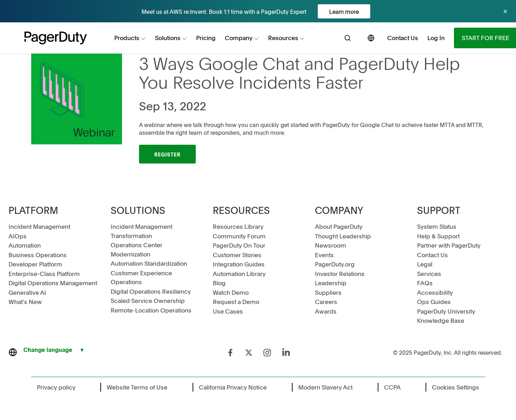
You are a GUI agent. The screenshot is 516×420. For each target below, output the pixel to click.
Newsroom (331, 245)
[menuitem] (130, 38)
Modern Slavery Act (325, 387)
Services (429, 273)
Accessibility (435, 292)
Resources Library (238, 226)
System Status (437, 226)
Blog (219, 283)
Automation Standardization (149, 263)
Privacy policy (56, 387)
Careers (326, 302)
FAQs (425, 283)
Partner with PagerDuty (449, 245)
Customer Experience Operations (141, 277)
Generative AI (27, 292)
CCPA (392, 387)
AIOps (18, 236)
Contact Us (432, 255)
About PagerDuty (339, 226)
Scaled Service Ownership (148, 300)
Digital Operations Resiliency (151, 291)
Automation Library (239, 273)
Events (324, 255)
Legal (425, 264)
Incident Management (39, 226)
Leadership (331, 283)
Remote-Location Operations (151, 310)
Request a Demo (236, 302)
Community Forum (239, 236)
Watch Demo (231, 292)
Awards (326, 311)
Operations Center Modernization (137, 249)
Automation (25, 245)
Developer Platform (35, 264)
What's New (25, 302)
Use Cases (228, 311)
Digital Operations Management (53, 283)
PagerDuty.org (335, 264)
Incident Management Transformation (142, 231)
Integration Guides (239, 264)
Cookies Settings (456, 387)
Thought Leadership (343, 236)
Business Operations (38, 255)
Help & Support (438, 236)
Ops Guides (434, 302)
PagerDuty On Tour (239, 245)
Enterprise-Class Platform (44, 273)
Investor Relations (340, 273)
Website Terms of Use (137, 387)
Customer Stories (237, 255)
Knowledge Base (441, 320)
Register (167, 154)
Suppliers (328, 292)
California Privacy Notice (233, 387)
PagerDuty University (446, 311)
